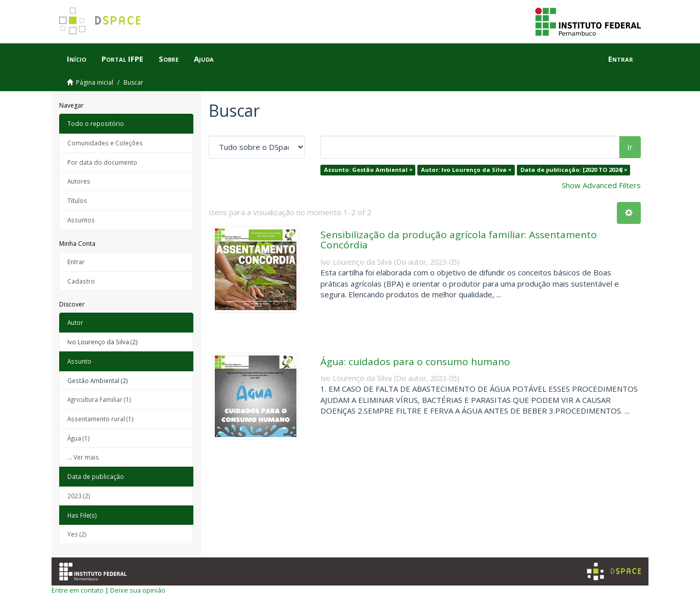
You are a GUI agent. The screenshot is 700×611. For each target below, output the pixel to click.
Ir (630, 147)
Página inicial (95, 82)
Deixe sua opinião (138, 590)
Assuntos (81, 220)
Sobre (169, 59)
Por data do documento (102, 162)
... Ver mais (83, 457)
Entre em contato (78, 590)
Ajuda (204, 59)
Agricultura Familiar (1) (99, 399)
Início (77, 59)
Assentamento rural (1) (101, 419)
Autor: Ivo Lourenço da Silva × (466, 170)
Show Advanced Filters (601, 185)
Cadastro (81, 281)
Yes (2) (77, 534)
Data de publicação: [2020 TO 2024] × (574, 170)
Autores (79, 181)
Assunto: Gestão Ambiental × (368, 170)
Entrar (76, 262)
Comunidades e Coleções (105, 143)
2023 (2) (79, 496)
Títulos (77, 200)
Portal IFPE (122, 59)
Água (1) (79, 438)
